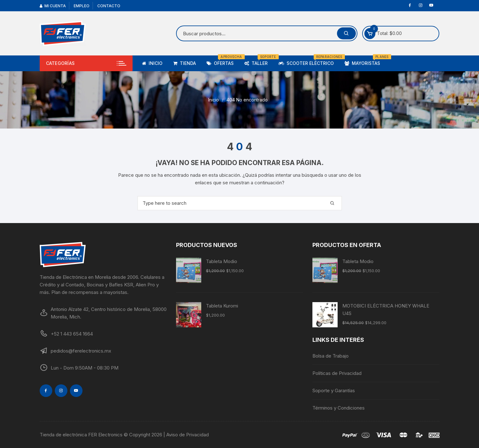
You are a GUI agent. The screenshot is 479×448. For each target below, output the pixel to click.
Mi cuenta (53, 6)
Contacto (109, 6)
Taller (258, 61)
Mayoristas (365, 61)
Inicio (152, 63)
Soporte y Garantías (334, 391)
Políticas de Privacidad (337, 373)
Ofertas (222, 61)
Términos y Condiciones (339, 408)
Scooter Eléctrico (308, 61)
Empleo (82, 6)
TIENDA (185, 63)
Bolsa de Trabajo (331, 356)
